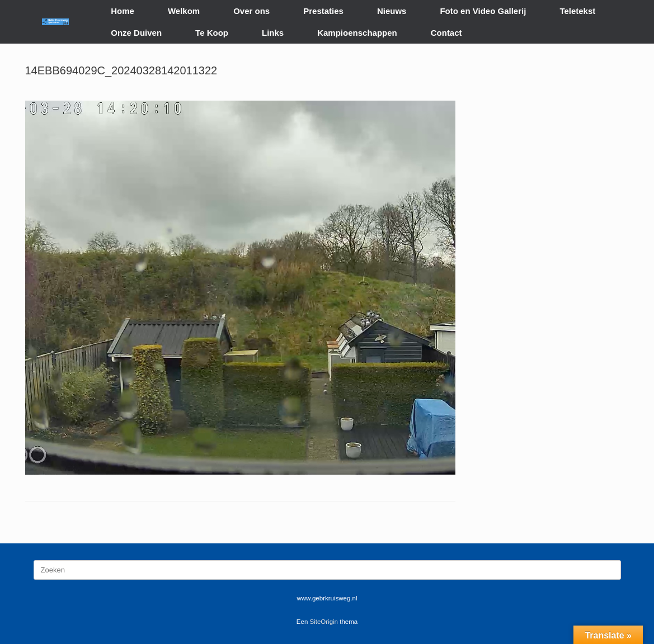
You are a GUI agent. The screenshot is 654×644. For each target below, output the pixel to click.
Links (273, 33)
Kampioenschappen (357, 33)
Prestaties (323, 11)
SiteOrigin (324, 622)
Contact (446, 33)
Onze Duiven (136, 33)
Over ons (251, 11)
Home (123, 11)
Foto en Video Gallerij (483, 11)
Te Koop (212, 33)
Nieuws (392, 11)
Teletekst (577, 11)
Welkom (184, 11)
